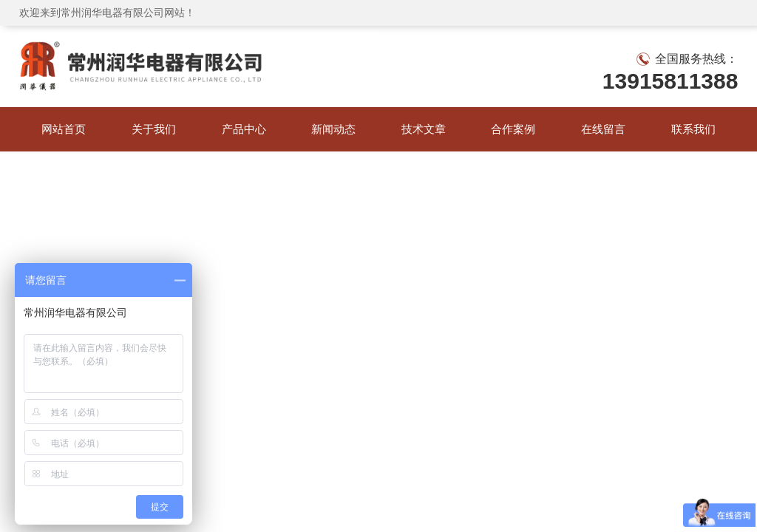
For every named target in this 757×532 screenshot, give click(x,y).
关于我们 (154, 129)
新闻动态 (333, 129)
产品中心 (244, 129)
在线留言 (603, 129)
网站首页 (64, 129)
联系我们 (693, 129)
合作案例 (513, 129)
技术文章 (424, 129)
